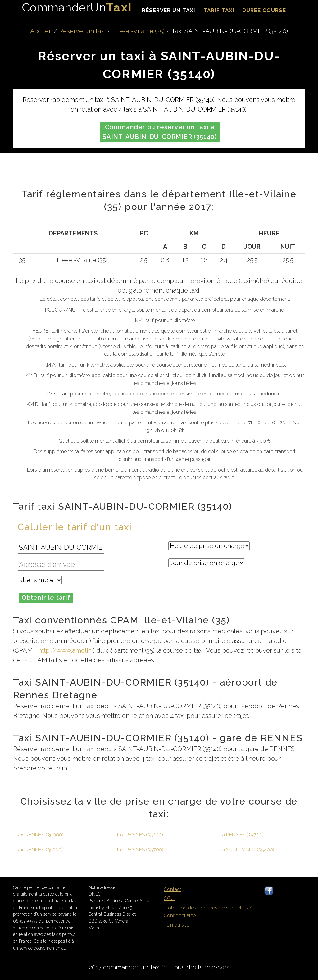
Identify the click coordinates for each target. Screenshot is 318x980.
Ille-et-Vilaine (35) (139, 31)
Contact (173, 889)
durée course (264, 10)
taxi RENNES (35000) (40, 835)
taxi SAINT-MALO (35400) (246, 850)
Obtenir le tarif (46, 598)
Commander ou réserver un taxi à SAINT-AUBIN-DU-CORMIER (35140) (160, 132)
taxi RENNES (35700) (140, 850)
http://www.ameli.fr (66, 650)
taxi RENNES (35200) (40, 850)
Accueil (41, 31)
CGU (169, 898)
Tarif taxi (219, 10)
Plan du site (176, 925)
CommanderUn (77, 7)
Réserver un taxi (169, 10)
